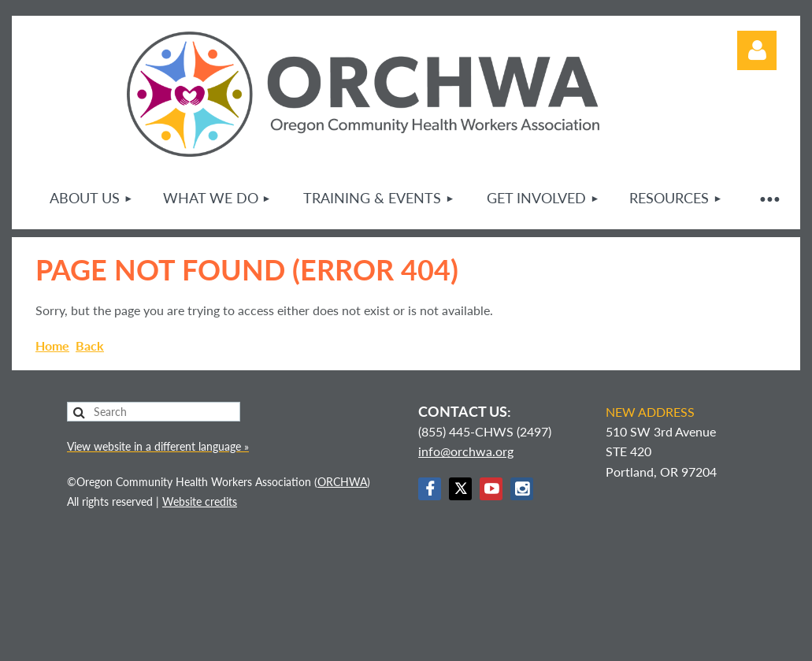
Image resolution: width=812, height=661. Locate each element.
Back (90, 345)
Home (52, 345)
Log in (757, 50)
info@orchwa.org (466, 451)
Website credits (200, 501)
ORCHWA (342, 482)
